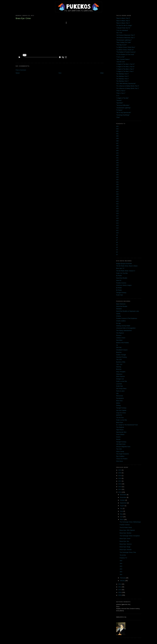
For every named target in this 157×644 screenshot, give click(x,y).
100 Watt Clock (121, 444)
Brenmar (119, 369)
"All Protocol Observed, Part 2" (126, 35)
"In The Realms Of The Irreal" (125, 54)
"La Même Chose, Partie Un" (125, 50)
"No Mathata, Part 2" (122, 79)
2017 (120, 481)
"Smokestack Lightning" (123, 108)
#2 (117, 252)
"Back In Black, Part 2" (123, 21)
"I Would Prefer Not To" (123, 28)
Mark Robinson (121, 304)
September (124, 503)
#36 (117, 170)
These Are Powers (122, 459)
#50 (117, 136)
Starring (119, 367)
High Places (120, 430)
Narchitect (119, 340)
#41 (117, 158)
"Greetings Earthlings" (123, 115)
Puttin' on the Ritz (122, 381)
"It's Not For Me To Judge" (124, 25)
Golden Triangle (121, 355)
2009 (120, 592)
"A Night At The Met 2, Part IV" (125, 64)
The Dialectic (120, 427)
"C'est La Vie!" (121, 57)
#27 (117, 192)
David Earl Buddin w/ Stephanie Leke (128, 311)
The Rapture (120, 333)
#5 (117, 245)
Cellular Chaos (121, 338)
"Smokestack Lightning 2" (124, 40)
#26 (117, 194)
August (122, 506)
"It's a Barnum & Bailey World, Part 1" (128, 88)
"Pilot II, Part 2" (121, 91)
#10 (117, 233)
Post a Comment (21, 70)
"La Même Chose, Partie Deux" (126, 47)
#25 (117, 196)
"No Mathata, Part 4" (122, 74)
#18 (117, 213)
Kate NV (119, 280)
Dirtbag (118, 405)
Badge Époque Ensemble (124, 264)
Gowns (118, 437)
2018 (120, 478)
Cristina (118, 316)
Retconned (120, 396)
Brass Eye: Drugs (125, 547)
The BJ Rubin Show (126, 527)
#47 (117, 143)
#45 (117, 148)
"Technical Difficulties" (123, 105)
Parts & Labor (120, 391)
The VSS (119, 360)
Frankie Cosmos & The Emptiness (127, 318)
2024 (120, 470)
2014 (120, 489)
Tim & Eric (123, 555)
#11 (117, 230)
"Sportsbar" (120, 103)
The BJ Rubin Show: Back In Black (127, 266)
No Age (118, 323)
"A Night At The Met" (122, 98)
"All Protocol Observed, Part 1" (126, 38)
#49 (117, 138)
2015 (120, 487)
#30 (117, 184)
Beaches (119, 352)
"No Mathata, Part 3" (122, 76)
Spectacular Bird (121, 432)
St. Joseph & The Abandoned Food (127, 425)
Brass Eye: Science (126, 544)
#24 (117, 199)
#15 (117, 221)
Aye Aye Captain (121, 410)
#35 (117, 172)
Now (60, 73)
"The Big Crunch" (121, 45)
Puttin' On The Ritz (122, 273)
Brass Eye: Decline (125, 533)
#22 (117, 204)
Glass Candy (120, 451)
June (122, 511)
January (123, 581)
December (123, 495)
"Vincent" (119, 100)
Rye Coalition (120, 456)
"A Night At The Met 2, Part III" (125, 67)
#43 (117, 153)
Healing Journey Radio (123, 326)
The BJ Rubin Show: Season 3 (126, 271)
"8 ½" (118, 96)
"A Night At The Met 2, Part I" (125, 71)
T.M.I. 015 (119, 364)
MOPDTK (119, 415)
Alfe (117, 393)
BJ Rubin (119, 276)
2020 (120, 473)
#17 (117, 216)
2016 (120, 484)
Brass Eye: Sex (124, 541)
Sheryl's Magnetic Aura (123, 447)
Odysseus (119, 374)
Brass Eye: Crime (125, 539)
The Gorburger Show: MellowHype (130, 522)
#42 (117, 155)
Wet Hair (119, 347)
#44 (117, 151)
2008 (120, 595)
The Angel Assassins (123, 454)
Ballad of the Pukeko (122, 343)
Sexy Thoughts (121, 372)
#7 (117, 240)
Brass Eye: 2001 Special (127, 530)
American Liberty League (124, 285)
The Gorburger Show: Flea (128, 552)
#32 (117, 180)
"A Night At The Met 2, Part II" (125, 69)
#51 (117, 134)
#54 (117, 126)
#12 (117, 228)
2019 (120, 476)
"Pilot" (118, 117)
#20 (117, 209)
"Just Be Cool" (121, 62)
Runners (119, 335)
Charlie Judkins (121, 321)
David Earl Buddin (122, 278)
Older (102, 73)
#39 (117, 163)
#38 (117, 165)
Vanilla (118, 314)
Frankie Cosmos (121, 283)
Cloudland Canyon (122, 350)
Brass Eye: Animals (126, 550)
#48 (117, 141)
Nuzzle (118, 439)
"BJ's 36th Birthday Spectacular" (126, 83)
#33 (117, 177)
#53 (117, 129)
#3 (117, 250)
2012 (120, 584)
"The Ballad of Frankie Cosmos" (126, 52)
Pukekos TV (123, 558)
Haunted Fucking (121, 357)
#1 (117, 255)
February (123, 578)
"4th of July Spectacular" (124, 113)
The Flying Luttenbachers (124, 331)
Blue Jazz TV (120, 268)
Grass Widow (120, 434)
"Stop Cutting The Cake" (124, 42)
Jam (121, 561)
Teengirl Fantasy (121, 293)
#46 (117, 146)
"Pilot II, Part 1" (121, 93)
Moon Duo (119, 401)
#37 (117, 167)
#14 (117, 223)
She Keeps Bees (121, 389)
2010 (120, 590)
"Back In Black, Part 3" (123, 18)
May (121, 514)
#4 (117, 247)
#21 (117, 206)
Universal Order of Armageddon (126, 328)
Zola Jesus (120, 461)
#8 (117, 238)
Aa (117, 345)
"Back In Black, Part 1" (123, 23)
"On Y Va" (119, 33)
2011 (120, 587)
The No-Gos (120, 418)
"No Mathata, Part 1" (122, 81)
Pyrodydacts (120, 398)
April (122, 517)
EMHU (118, 403)
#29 (117, 187)
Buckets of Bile (121, 362)
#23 (117, 201)
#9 (117, 235)
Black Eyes (120, 422)
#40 (117, 160)
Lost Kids (119, 384)
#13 (117, 225)
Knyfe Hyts (120, 295)
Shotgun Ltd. (120, 379)
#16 (117, 218)
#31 (117, 182)
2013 (120, 492)
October (123, 500)
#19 (117, 211)
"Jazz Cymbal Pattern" (123, 59)
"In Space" (119, 110)
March (122, 519)
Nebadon (119, 309)
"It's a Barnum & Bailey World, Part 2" (128, 86)
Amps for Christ (121, 413)
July (121, 508)
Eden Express (120, 376)
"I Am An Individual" (122, 30)
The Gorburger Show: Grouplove (130, 536)
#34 (117, 175)
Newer (18, 73)
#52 (117, 131)
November (123, 497)
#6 (117, 242)
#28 (117, 189)
